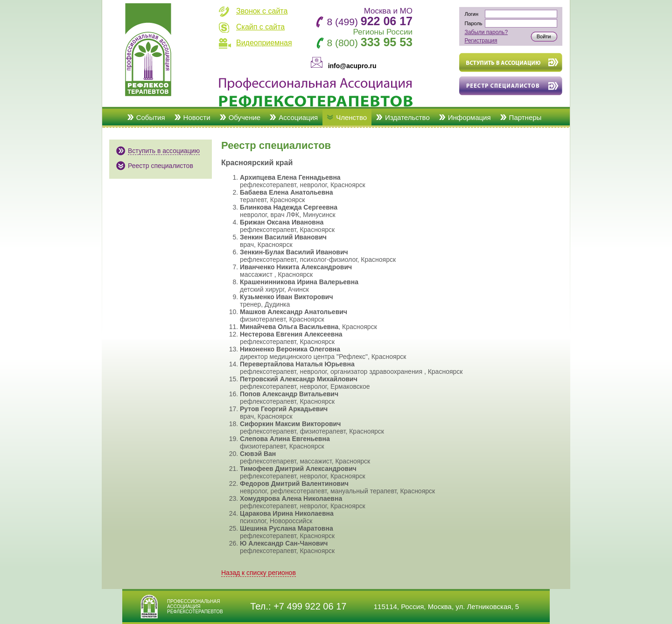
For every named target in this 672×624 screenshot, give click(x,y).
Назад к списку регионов (259, 573)
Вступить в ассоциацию (164, 151)
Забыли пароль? (486, 32)
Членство (351, 117)
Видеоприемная (264, 43)
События (151, 117)
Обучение (245, 117)
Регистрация (481, 41)
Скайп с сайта (260, 27)
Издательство (407, 117)
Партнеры (525, 117)
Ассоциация (298, 117)
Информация (469, 117)
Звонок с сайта (262, 11)
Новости (197, 117)
